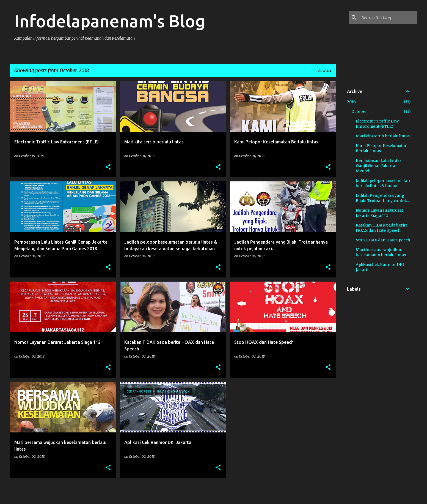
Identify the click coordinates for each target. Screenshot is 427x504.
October (359, 111)
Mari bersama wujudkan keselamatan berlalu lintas (381, 252)
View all (325, 71)
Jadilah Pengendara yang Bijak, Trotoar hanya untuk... (383, 198)
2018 (351, 102)
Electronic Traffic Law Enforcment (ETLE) (377, 124)
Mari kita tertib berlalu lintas (383, 136)
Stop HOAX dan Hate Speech (383, 240)
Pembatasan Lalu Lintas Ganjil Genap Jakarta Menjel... (379, 166)
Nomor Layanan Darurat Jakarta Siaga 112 (379, 213)
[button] (108, 167)
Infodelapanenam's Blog (110, 21)
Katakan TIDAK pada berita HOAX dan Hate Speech (382, 228)
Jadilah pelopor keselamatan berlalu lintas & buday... (383, 183)
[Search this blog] (389, 18)
